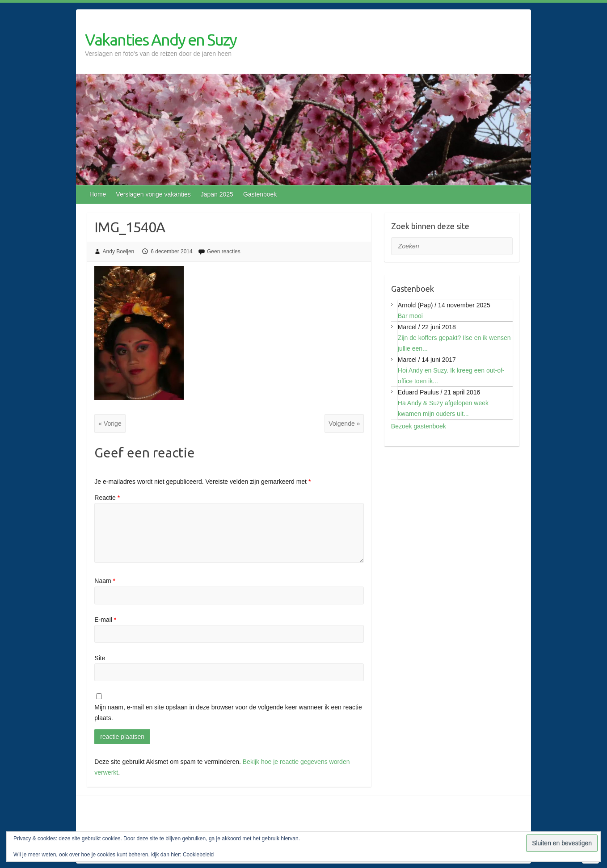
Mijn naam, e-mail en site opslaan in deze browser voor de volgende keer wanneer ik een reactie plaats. (228, 713)
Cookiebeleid (198, 855)
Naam (105, 581)
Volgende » (344, 424)
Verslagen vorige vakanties (153, 194)
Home (98, 194)
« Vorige (110, 424)
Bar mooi (410, 316)
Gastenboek (260, 194)
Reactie (107, 498)
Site (100, 658)
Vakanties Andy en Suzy (161, 40)
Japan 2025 (217, 194)
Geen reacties (224, 252)
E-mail (105, 620)
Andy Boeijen (119, 252)
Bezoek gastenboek (419, 426)
